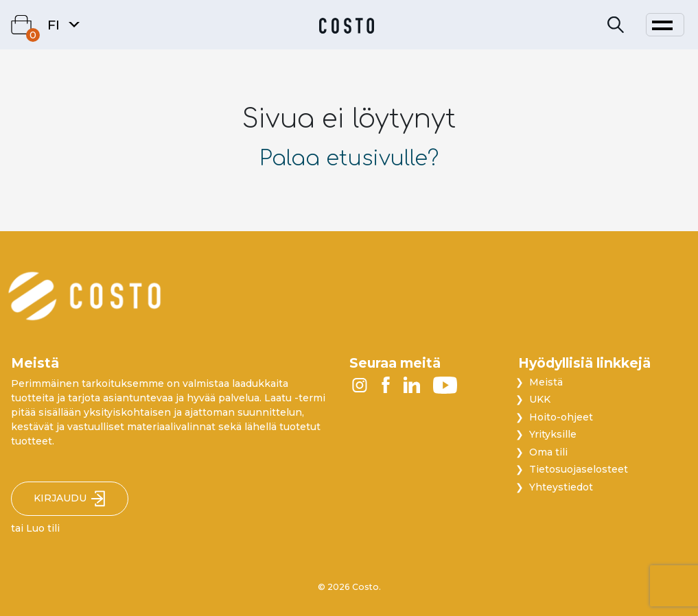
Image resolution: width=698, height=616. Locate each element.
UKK (540, 399)
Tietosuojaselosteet (579, 469)
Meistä (546, 382)
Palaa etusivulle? (349, 158)
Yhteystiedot (561, 487)
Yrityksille (553, 434)
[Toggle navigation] (665, 25)
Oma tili (548, 452)
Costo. (367, 587)
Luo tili (43, 528)
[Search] (616, 25)
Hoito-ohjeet (561, 417)
